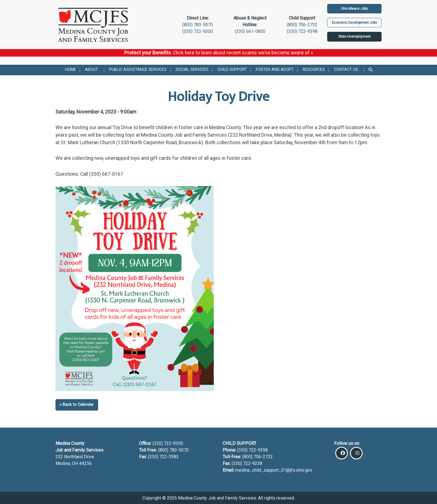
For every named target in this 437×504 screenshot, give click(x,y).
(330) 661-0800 (250, 31)
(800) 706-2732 (302, 25)
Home (71, 70)
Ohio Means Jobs (354, 9)
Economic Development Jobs (355, 23)
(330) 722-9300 (198, 31)
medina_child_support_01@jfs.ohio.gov (274, 470)
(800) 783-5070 (198, 25)
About (92, 70)
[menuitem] (71, 70)
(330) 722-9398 (302, 31)
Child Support (232, 70)
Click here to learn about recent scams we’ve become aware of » (243, 53)
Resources (314, 70)
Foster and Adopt (275, 70)
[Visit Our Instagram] (356, 453)
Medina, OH (67, 463)
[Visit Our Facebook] (342, 453)
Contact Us (346, 70)
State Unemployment (355, 37)
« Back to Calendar (77, 405)
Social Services (192, 70)
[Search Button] (371, 70)
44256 (85, 463)
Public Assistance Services (138, 70)
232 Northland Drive (75, 457)
